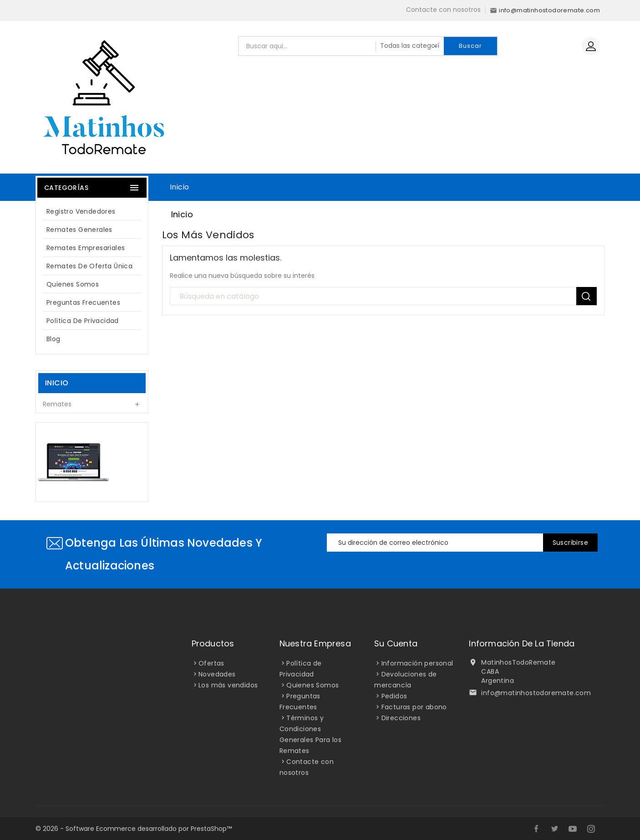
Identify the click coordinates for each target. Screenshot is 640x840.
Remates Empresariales (86, 248)
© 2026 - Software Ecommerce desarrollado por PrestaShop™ (134, 829)
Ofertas (211, 663)
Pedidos (394, 696)
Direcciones (401, 718)
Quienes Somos (73, 284)
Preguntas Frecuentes (83, 302)
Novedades (217, 674)
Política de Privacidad (83, 321)
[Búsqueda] (383, 297)
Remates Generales (79, 230)
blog (53, 339)
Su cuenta (396, 643)
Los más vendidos (228, 685)
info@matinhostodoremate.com (536, 693)
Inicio (179, 187)
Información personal (417, 663)
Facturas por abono (414, 707)
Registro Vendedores (81, 211)
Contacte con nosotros (443, 10)
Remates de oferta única (89, 266)
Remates (57, 404)
